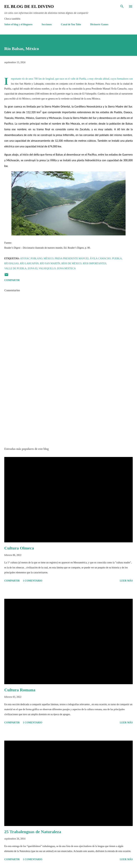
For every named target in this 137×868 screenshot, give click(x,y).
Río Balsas (12, 263)
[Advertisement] (68, 411)
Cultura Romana (20, 690)
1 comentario (33, 581)
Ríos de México (71, 263)
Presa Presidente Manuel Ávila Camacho (83, 258)
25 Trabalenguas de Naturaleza (33, 832)
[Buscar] (122, 6)
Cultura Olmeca (19, 548)
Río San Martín (50, 263)
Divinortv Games (99, 24)
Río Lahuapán (29, 263)
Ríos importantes (94, 263)
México (48, 258)
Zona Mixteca (66, 268)
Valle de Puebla (15, 268)
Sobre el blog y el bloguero (18, 24)
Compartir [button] (12, 280)
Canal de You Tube (71, 24)
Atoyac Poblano (31, 258)
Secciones (47, 24)
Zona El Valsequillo (42, 268)
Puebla (117, 258)
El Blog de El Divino (29, 6)
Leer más (126, 581)
